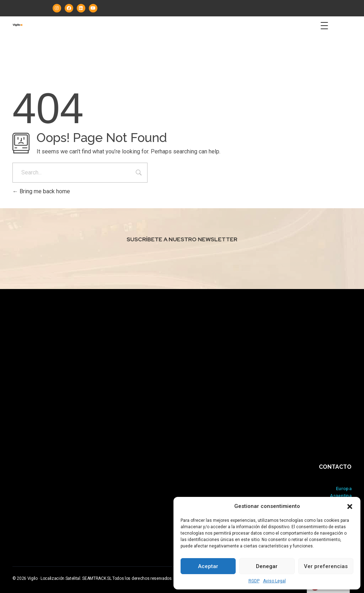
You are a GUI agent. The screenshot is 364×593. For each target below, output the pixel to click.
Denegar (267, 566)
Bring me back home (41, 191)
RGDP (254, 581)
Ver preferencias (326, 566)
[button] (350, 506)
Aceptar (208, 566)
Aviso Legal (274, 581)
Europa (344, 489)
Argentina (341, 496)
